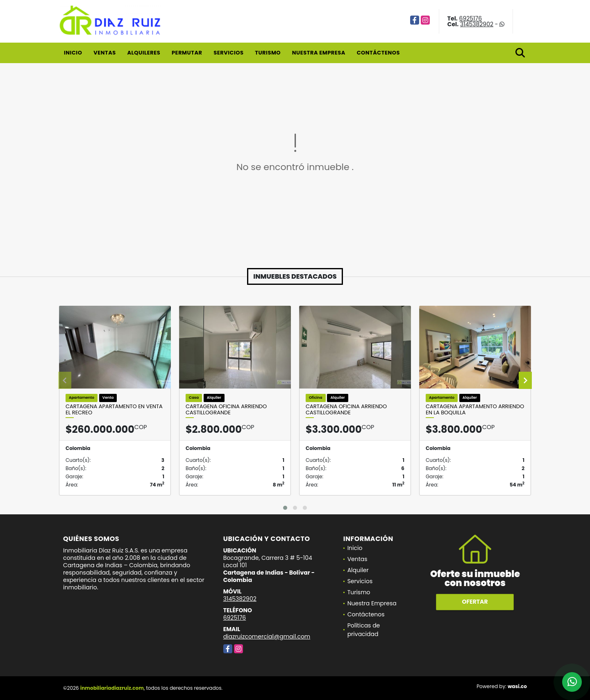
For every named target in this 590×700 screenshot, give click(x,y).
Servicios (228, 53)
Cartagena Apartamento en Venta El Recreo (114, 410)
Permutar (187, 53)
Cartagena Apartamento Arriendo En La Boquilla (475, 410)
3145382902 (477, 24)
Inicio (73, 53)
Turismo (268, 53)
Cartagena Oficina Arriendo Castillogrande (226, 410)
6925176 (471, 18)
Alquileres (144, 53)
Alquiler (358, 570)
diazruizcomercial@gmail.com (267, 636)
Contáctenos (378, 53)
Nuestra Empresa (319, 53)
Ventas (105, 53)
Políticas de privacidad (364, 630)
